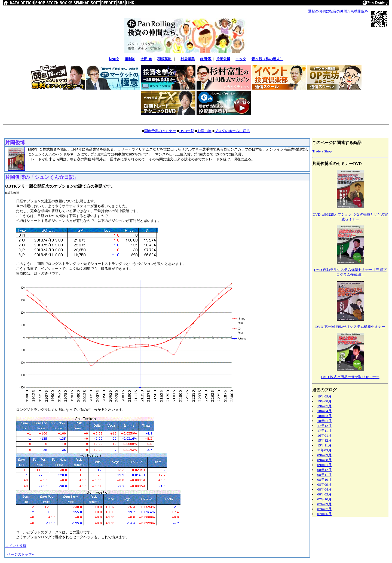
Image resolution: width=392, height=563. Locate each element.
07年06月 (325, 514)
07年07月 (325, 509)
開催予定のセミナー (160, 131)
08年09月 (325, 484)
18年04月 (325, 411)
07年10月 (325, 499)
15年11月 (324, 445)
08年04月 (325, 489)
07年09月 (325, 504)
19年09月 (325, 396)
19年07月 (325, 406)
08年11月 (324, 475)
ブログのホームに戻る (232, 131)
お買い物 (204, 131)
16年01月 (325, 435)
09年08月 (325, 460)
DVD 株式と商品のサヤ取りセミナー (350, 377)
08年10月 (325, 480)
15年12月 (325, 440)
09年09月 (325, 455)
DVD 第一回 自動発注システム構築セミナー (350, 327)
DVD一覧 (187, 131)
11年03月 (324, 450)
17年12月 (325, 426)
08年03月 (325, 494)
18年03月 (325, 416)
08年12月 (325, 470)
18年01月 (325, 421)
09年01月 (325, 465)
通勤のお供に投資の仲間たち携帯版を (338, 11)
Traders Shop (322, 151)
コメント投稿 (16, 546)
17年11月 (324, 431)
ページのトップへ (21, 554)
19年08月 (325, 401)
